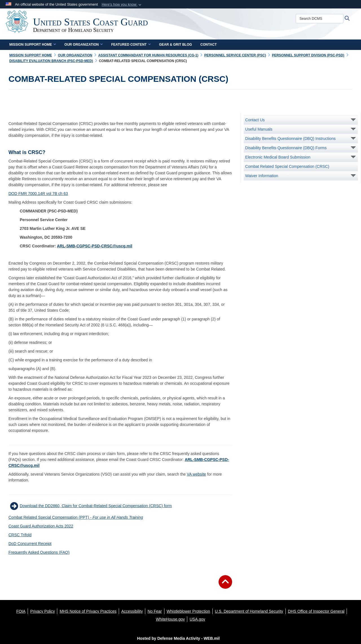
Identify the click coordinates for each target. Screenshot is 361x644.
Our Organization (83, 45)
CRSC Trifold (20, 535)
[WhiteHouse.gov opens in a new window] (170, 619)
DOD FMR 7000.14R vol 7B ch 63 (38, 194)
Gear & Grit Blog (176, 45)
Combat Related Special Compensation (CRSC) (287, 166)
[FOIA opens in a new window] (21, 611)
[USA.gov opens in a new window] (197, 619)
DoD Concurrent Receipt (30, 544)
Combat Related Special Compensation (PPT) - (76, 517)
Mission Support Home (33, 45)
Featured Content (131, 45)
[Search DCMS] (324, 19)
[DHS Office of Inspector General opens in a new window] (316, 611)
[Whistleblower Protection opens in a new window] (188, 611)
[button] (122, 5)
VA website (196, 474)
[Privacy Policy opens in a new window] (42, 611)
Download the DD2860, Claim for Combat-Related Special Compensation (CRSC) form (96, 506)
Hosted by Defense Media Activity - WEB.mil (178, 638)
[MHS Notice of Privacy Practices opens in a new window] (88, 611)
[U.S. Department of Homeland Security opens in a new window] (249, 611)
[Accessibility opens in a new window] (132, 611)
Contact (209, 45)
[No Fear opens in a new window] (155, 611)
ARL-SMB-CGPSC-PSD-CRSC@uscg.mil (95, 246)
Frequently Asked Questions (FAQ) (39, 552)
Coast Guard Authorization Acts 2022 (41, 526)
